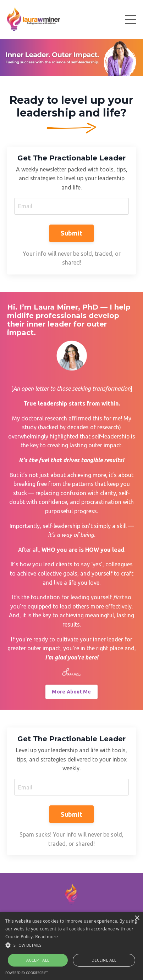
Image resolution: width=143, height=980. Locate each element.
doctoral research (44, 418)
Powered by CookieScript (27, 973)
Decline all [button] (104, 960)
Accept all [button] (38, 960)
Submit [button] (71, 233)
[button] (71, 945)
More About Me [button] (71, 692)
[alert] (71, 946)
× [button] (137, 918)
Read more (46, 937)
